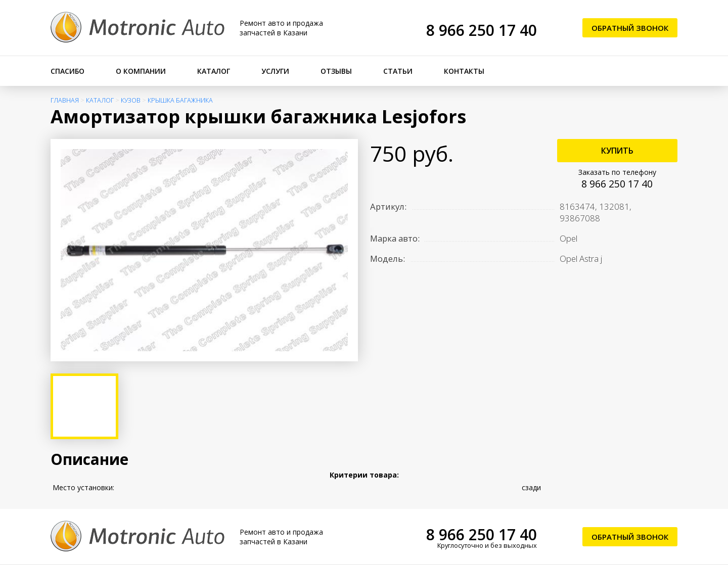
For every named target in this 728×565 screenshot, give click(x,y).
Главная (65, 100)
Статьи (398, 71)
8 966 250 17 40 (482, 30)
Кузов (131, 100)
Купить (617, 151)
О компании (141, 71)
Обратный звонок (630, 28)
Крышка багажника (180, 100)
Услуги (275, 71)
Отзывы (336, 71)
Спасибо (67, 71)
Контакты (464, 71)
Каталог (214, 71)
